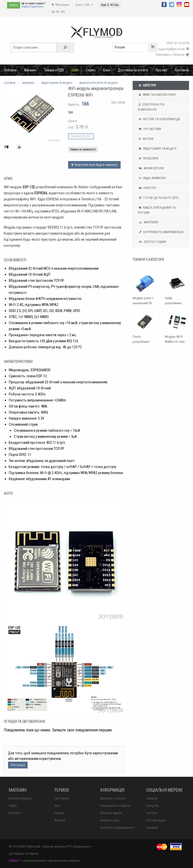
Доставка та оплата (133, 70)
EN (63, 12)
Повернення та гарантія (115, 806)
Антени (146, 139)
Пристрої (147, 188)
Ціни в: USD (84, 5)
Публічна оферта (111, 813)
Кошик (136, 47)
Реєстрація (18, 765)
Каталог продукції (20, 798)
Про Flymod (62, 798)
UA (53, 12)
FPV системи (149, 129)
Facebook (152, 828)
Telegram (152, 798)
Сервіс (91, 70)
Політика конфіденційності (118, 828)
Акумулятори (151, 168)
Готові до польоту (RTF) (158, 198)
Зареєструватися (32, 7)
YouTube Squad (156, 820)
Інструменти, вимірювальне (161, 232)
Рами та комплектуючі (157, 95)
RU (58, 12)
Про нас (161, 70)
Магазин (30, 70)
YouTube (151, 813)
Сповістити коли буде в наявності (94, 165)
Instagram (152, 806)
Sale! (75, 70)
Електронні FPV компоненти (151, 107)
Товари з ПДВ (54, 70)
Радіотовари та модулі (157, 149)
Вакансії (60, 820)
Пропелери (148, 159)
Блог (107, 70)
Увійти (14, 5)
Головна (10, 70)
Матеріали (148, 222)
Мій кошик (60, 5)
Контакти (182, 70)
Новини (59, 813)
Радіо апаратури (152, 178)
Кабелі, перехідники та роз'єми (157, 210)
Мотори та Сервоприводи (159, 119)
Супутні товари (152, 242)
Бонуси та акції (110, 820)
